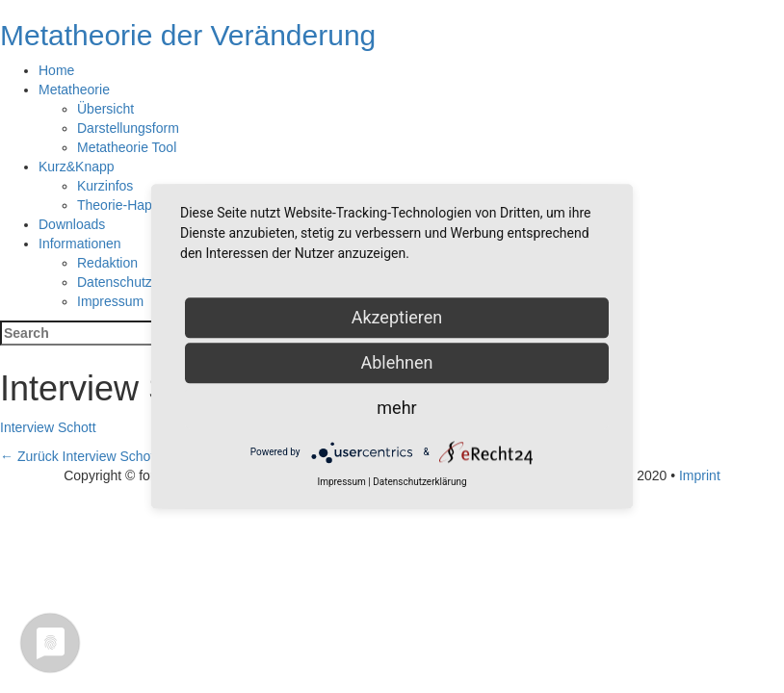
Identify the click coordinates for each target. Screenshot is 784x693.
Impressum (110, 301)
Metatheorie (74, 90)
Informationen (80, 244)
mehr (396, 408)
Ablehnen (396, 362)
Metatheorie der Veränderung (188, 35)
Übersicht (105, 109)
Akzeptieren (397, 317)
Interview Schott (48, 427)
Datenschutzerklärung (143, 282)
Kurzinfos (105, 186)
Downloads (72, 224)
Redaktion (107, 263)
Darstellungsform (128, 128)
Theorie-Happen (126, 205)
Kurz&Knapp (77, 167)
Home (56, 70)
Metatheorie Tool (127, 147)
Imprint (700, 475)
